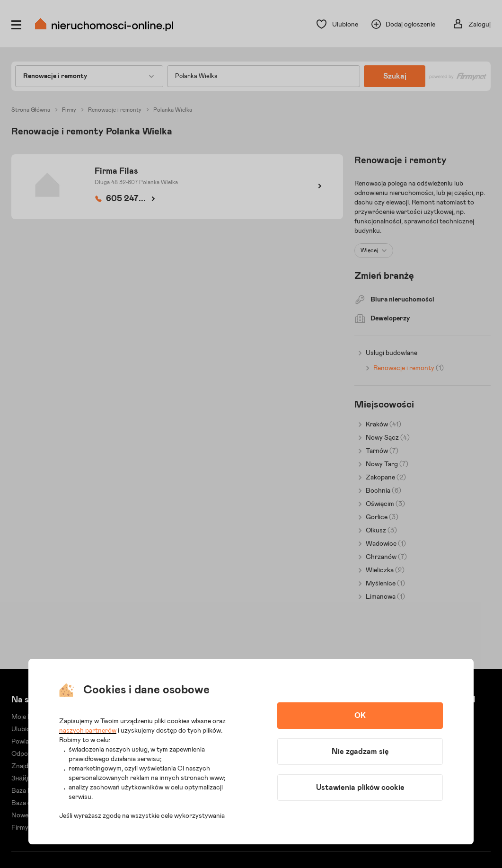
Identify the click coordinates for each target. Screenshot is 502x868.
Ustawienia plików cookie (360, 788)
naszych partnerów (88, 731)
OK (360, 716)
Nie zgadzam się (360, 752)
